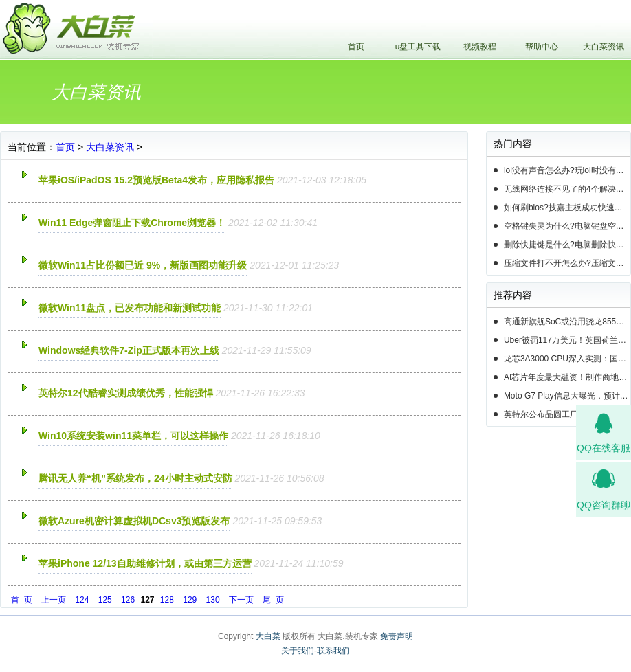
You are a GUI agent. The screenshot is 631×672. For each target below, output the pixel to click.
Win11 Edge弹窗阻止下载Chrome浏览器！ (132, 223)
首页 (356, 47)
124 (82, 600)
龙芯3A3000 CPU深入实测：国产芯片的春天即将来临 (567, 359)
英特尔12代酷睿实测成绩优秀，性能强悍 (126, 393)
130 (213, 600)
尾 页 (273, 600)
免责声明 (397, 636)
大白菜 (268, 636)
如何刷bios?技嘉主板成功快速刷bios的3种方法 (567, 208)
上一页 (54, 600)
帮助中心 (542, 47)
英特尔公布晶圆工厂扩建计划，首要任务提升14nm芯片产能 (567, 414)
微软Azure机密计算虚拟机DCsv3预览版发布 (134, 521)
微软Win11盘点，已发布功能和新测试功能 (130, 308)
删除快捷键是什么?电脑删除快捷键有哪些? (567, 245)
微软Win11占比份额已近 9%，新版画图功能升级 (143, 265)
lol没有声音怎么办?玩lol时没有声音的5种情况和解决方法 (567, 170)
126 (128, 600)
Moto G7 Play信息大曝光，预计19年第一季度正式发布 (567, 396)
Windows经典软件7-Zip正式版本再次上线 (129, 350)
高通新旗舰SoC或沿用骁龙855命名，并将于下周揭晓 (567, 322)
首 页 (22, 600)
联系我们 (333, 651)
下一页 (241, 600)
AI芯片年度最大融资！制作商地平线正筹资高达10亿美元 (567, 377)
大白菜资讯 (604, 47)
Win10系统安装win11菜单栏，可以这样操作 (133, 436)
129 (190, 600)
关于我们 (298, 651)
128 (167, 600)
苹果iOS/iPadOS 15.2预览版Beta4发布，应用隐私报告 (156, 180)
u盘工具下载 (418, 47)
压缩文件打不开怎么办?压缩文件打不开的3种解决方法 (567, 263)
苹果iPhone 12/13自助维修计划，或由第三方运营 (145, 563)
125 (105, 600)
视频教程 (480, 47)
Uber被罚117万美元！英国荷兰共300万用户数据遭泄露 (567, 340)
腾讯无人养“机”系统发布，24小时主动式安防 (135, 478)
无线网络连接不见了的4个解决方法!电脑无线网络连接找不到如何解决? (567, 189)
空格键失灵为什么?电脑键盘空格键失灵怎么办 (567, 226)
